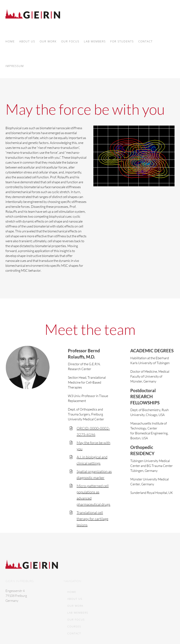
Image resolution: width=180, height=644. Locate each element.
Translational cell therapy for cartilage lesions (92, 519)
